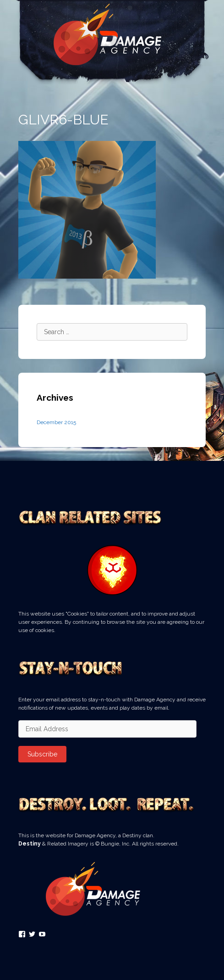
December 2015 (56, 422)
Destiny (30, 844)
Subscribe (42, 754)
